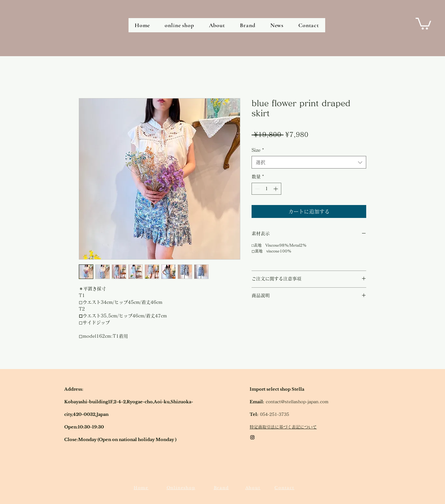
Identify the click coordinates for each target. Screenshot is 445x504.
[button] (423, 23)
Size (258, 150)
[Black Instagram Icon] (252, 437)
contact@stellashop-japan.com (297, 402)
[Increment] (276, 189)
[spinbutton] (266, 189)
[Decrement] (257, 189)
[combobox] (309, 162)
